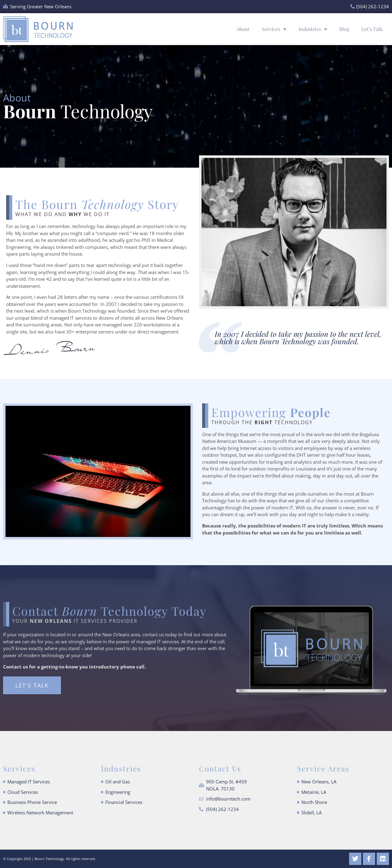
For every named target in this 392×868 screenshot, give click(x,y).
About (243, 29)
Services (274, 29)
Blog (344, 29)
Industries (313, 29)
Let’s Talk (372, 29)
